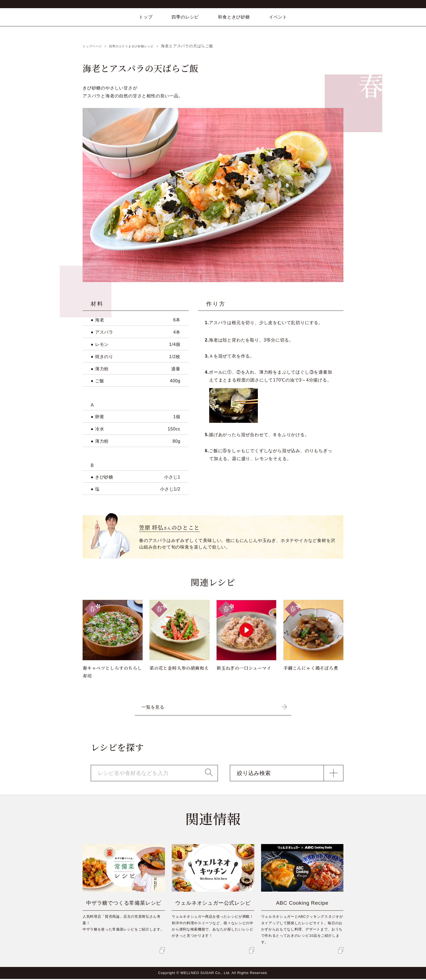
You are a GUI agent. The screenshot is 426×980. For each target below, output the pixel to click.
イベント (278, 17)
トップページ (95, 46)
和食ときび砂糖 (234, 17)
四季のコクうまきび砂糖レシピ (142, 46)
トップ (146, 17)
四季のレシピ (185, 17)
